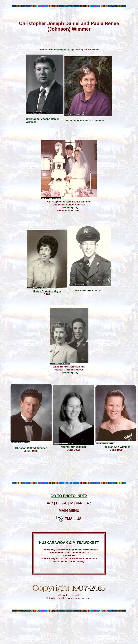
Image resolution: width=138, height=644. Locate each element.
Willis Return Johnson (89, 291)
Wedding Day (70, 208)
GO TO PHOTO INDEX (69, 496)
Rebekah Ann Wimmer (116, 447)
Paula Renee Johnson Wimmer (85, 121)
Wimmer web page (66, 50)
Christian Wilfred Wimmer (31, 448)
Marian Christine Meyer (47, 291)
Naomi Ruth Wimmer (74, 447)
